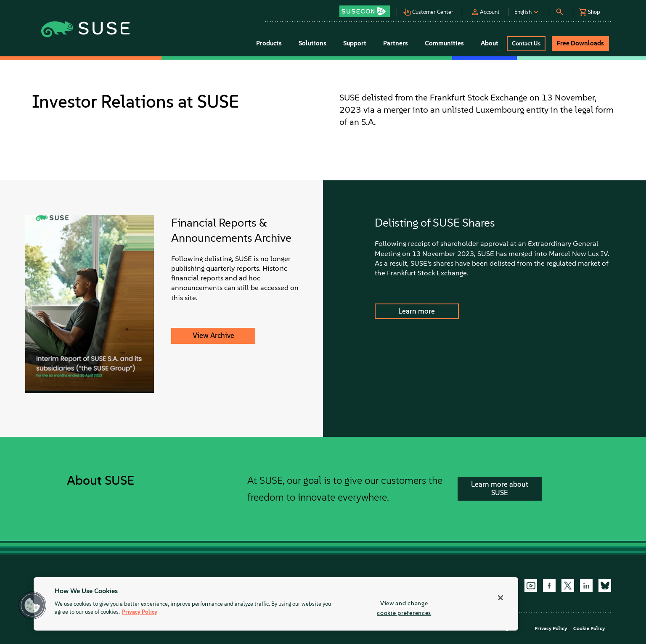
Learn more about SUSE (500, 488)
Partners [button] (396, 43)
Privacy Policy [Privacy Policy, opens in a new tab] (140, 612)
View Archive (213, 335)
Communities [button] (444, 43)
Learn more (417, 311)
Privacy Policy (551, 628)
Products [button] (269, 43)
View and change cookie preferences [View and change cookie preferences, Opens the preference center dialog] (404, 608)
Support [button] (355, 43)
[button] (367, 9)
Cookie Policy (589, 628)
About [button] (490, 43)
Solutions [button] (312, 43)
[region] (276, 604)
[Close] (500, 598)
